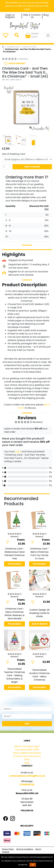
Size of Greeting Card (14, 154)
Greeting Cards (13, 47)
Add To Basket (32, 167)
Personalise (15, 564)
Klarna (38, 849)
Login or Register (10, 16)
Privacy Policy (8, 849)
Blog (46, 15)
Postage (6, 852)
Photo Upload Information (27, 753)
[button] (6, 108)
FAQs (27, 759)
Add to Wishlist (15, 64)
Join (27, 724)
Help (26, 15)
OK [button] (33, 865)
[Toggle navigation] (48, 35)
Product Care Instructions (27, 756)
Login (18, 452)
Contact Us (36, 16)
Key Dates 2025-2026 (27, 750)
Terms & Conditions (25, 849)
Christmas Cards (29, 47)
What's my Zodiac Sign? (27, 746)
